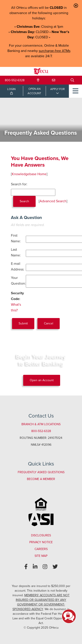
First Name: (16, 238)
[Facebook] (26, 567)
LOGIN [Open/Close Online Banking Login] (11, 91)
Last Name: (16, 252)
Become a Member (41, 479)
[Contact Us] (54, 80)
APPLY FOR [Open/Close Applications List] (58, 89)
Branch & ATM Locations (41, 424)
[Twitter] (55, 567)
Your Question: (18, 281)
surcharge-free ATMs (55, 51)
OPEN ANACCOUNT (34, 91)
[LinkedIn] (35, 567)
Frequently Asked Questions (41, 472)
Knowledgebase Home (29, 174)
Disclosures (41, 535)
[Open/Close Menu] (75, 91)
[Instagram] (45, 567)
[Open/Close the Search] (72, 80)
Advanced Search (53, 201)
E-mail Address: (18, 266)
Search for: (19, 184)
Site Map (41, 556)
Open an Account (42, 380)
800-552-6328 (15, 80)
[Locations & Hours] (38, 80)
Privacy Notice (41, 542)
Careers (41, 549)
